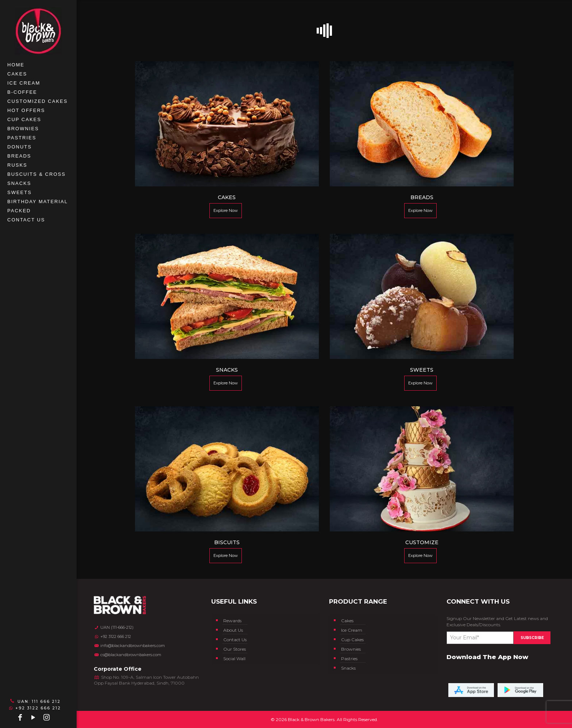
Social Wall (234, 659)
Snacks (348, 668)
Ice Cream (352, 630)
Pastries (349, 659)
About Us (233, 630)
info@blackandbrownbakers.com (129, 646)
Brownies (351, 649)
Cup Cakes (352, 640)
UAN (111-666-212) (114, 627)
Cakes (347, 621)
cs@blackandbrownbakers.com (127, 655)
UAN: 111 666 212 (34, 701)
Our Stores (235, 649)
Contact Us (235, 640)
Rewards (232, 621)
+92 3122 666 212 (35, 708)
